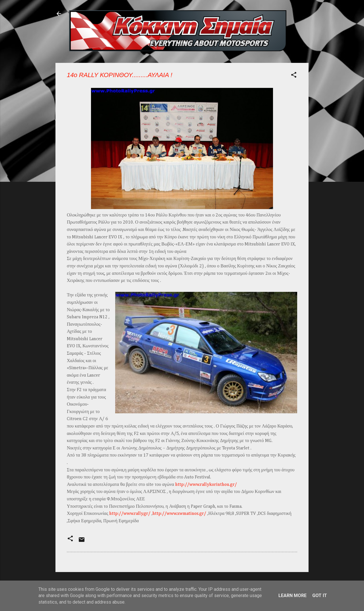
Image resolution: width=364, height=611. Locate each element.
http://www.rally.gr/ (130, 514)
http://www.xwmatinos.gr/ (179, 514)
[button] (294, 76)
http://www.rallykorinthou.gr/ (206, 485)
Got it (320, 595)
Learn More (292, 595)
